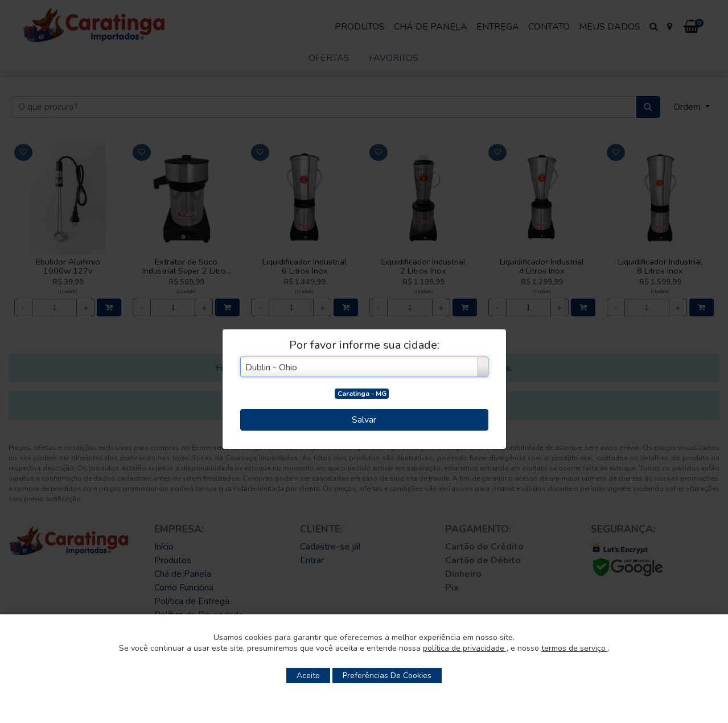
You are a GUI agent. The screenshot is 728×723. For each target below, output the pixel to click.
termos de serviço (575, 648)
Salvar (364, 420)
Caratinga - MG (362, 394)
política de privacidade (465, 648)
